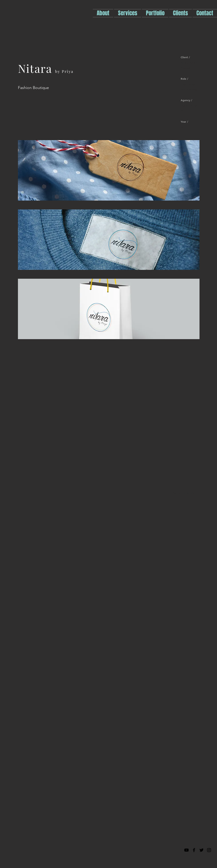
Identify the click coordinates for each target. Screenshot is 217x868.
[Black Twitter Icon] (201, 850)
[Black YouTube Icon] (186, 850)
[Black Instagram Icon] (209, 850)
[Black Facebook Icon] (194, 850)
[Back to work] (183, 493)
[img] (109, 170)
